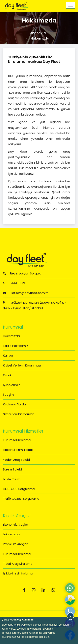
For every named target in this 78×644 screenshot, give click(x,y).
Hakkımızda (11, 336)
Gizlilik (7, 375)
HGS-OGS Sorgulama (19, 489)
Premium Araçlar (15, 544)
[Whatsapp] (53, 590)
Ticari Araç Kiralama (18, 564)
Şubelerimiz (12, 385)
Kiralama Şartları (15, 404)
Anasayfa (38, 33)
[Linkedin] (43, 590)
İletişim (8, 395)
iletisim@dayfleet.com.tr (25, 293)
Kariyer (8, 355)
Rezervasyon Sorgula (22, 273)
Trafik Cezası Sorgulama (21, 499)
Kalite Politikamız (16, 346)
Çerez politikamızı (28, 637)
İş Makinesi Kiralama (18, 573)
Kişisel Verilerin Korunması (22, 365)
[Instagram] (34, 590)
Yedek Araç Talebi (16, 460)
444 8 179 (14, 283)
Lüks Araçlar (12, 534)
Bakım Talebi (12, 469)
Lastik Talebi (12, 479)
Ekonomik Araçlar (16, 525)
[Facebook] (24, 590)
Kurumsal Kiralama (17, 440)
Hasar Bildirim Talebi (18, 450)
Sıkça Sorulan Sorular (18, 414)
